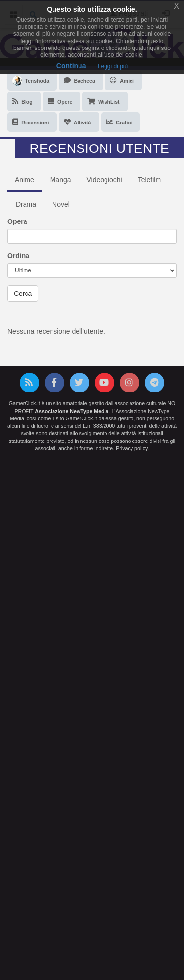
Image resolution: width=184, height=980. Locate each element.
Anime (25, 180)
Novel (61, 204)
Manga (61, 180)
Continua (71, 66)
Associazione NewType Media (72, 411)
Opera (17, 221)
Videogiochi (105, 180)
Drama (26, 204)
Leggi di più (113, 66)
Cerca (23, 294)
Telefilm (149, 180)
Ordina (18, 256)
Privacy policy (131, 448)
